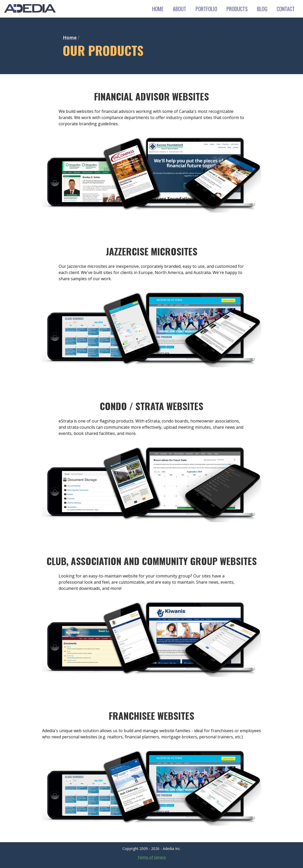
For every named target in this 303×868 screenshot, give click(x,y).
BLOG (262, 9)
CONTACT (286, 9)
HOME (158, 9)
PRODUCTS (237, 9)
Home (70, 37)
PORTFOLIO (206, 9)
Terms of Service (152, 857)
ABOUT (180, 9)
